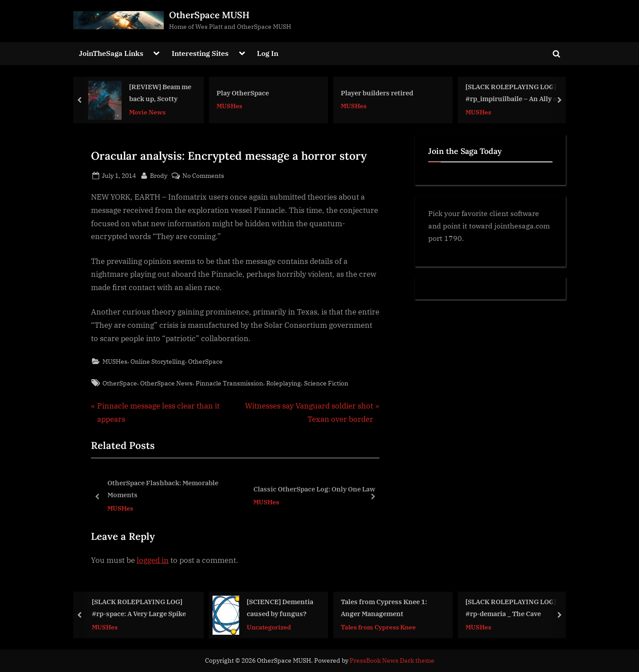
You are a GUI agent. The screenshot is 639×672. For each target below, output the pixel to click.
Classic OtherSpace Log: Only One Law (314, 489)
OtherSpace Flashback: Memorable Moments (163, 489)
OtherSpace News (166, 383)
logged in (153, 560)
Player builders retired (377, 93)
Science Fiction (326, 383)
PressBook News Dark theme (392, 660)
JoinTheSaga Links (111, 53)
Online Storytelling (158, 361)
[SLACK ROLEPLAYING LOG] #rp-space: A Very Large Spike (139, 607)
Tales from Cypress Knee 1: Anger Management (384, 607)
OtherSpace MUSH (209, 15)
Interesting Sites (200, 53)
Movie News (147, 112)
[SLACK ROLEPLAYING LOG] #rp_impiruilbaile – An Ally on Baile (513, 93)
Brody (159, 175)
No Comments (203, 175)
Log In (268, 53)
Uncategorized (269, 627)
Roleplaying (284, 383)
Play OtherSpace (243, 93)
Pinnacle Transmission (229, 383)
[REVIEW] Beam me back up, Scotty (160, 92)
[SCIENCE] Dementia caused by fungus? (280, 607)
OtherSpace (205, 361)
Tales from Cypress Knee (378, 627)
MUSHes (229, 106)
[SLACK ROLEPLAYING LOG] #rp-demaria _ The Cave (511, 607)
